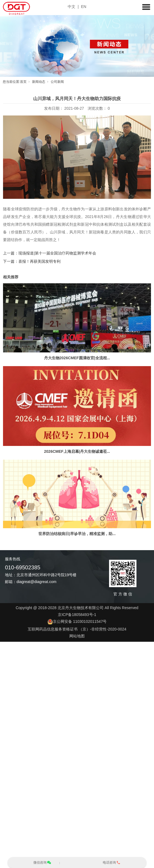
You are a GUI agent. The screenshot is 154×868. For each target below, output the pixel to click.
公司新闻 (57, 82)
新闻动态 (39, 82)
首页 (23, 82)
